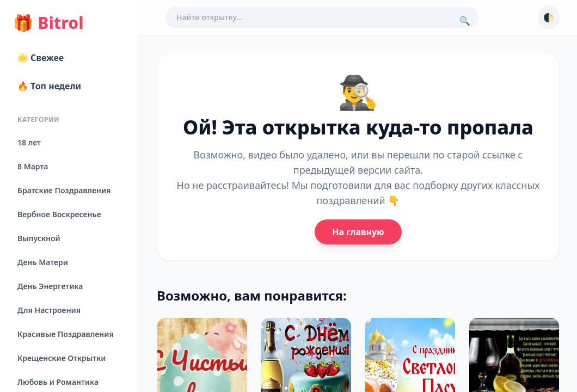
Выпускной (39, 238)
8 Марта (33, 166)
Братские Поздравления (64, 190)
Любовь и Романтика (58, 382)
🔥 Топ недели (49, 86)
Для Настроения (49, 310)
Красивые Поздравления (66, 334)
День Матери (43, 262)
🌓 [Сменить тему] (549, 17)
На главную (358, 232)
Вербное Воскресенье (59, 214)
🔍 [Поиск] (465, 21)
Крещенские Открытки (62, 358)
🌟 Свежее (41, 58)
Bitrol (48, 23)
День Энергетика (50, 286)
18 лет (29, 142)
